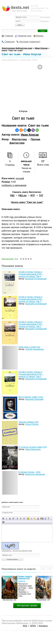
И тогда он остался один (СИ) (33, 447)
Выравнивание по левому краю (17, 519)
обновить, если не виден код (17, 551)
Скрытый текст (42, 519)
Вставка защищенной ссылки (35, 519)
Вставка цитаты (45, 519)
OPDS (33, 626)
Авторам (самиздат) (30, 42)
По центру (21, 519)
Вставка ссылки (31, 519)
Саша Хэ (22, 581)
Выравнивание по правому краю (24, 519)
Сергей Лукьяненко (35, 349)
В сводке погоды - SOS (29, 472)
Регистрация (45, 17)
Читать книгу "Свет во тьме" (27, 202)
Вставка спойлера (3, 522)
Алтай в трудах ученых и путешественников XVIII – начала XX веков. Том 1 (31, 324)
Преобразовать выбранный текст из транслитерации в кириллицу (49, 519)
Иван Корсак (30, 135)
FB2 (12, 196)
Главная (9, 36)
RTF (33, 196)
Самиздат (10, 42)
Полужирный (3, 519)
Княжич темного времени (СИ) (25, 577)
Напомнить (44, 21)
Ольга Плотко (32, 424)
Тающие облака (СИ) (29, 422)
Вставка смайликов (28, 519)
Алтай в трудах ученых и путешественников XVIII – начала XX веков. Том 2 (31, 374)
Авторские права (27, 605)
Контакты (43, 626)
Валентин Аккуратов (35, 474)
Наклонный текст (7, 519)
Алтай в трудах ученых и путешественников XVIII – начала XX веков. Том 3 (31, 299)
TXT (41, 196)
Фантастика (19, 139)
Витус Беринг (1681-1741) (31, 397)
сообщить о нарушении (14, 185)
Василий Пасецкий (34, 399)
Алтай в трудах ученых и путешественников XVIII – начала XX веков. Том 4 (31, 274)
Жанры (40, 36)
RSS (25, 626)
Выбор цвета (38, 519)
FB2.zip (22, 196)
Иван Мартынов (33, 449)
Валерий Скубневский (36, 279)
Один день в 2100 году (29, 347)
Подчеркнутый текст (10, 519)
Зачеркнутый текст (13, 519)
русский (20, 178)
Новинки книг (25, 36)
